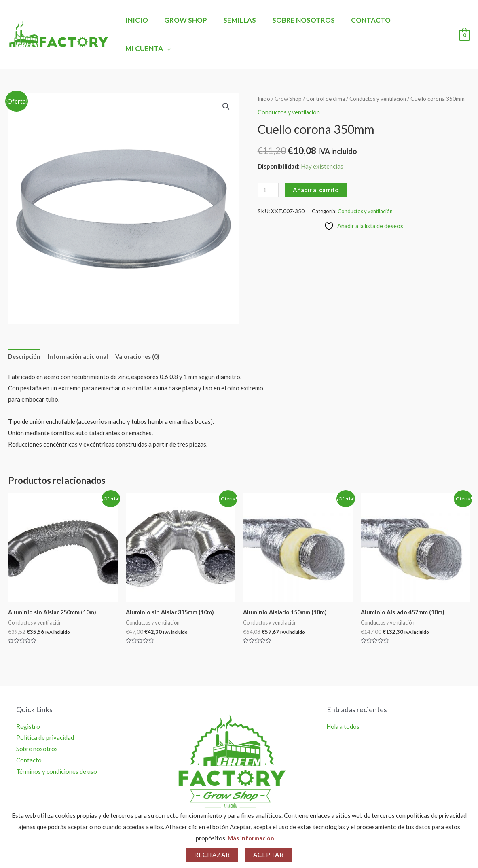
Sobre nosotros (300, 20)
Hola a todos (344, 699)
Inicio (141, 20)
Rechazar (212, 855)
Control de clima (328, 70)
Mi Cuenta (418, 20)
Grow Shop (187, 20)
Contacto (365, 20)
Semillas (239, 20)
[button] (226, 78)
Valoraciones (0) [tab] (141, 329)
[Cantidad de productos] (269, 172)
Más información (251, 838)
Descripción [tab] (25, 329)
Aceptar (269, 855)
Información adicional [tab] (80, 329)
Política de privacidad (45, 710)
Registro (28, 699)
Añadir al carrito (316, 171)
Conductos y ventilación (383, 70)
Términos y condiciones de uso (57, 744)
